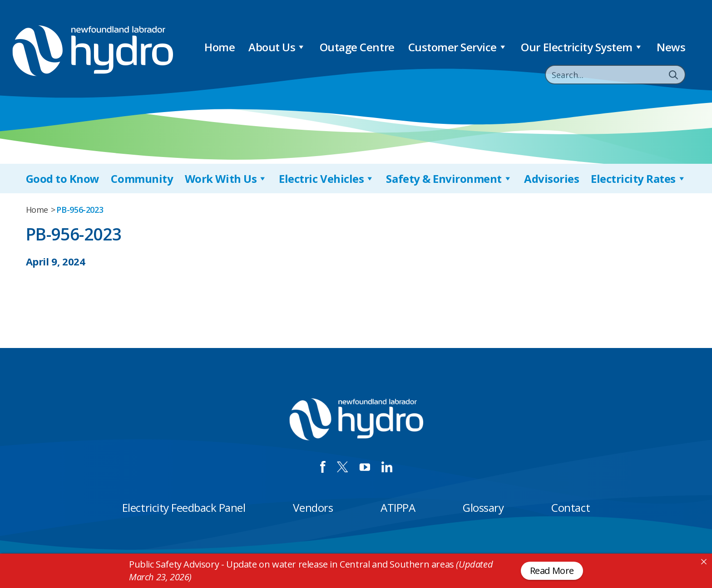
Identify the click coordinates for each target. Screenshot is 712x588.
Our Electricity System (582, 47)
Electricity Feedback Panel (184, 507)
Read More (552, 571)
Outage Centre (357, 47)
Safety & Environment (449, 179)
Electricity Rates (638, 179)
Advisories (551, 179)
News (671, 47)
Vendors (313, 507)
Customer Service (458, 47)
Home (220, 47)
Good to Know (63, 179)
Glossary (483, 507)
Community (142, 179)
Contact (571, 507)
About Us (277, 47)
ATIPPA (398, 507)
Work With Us (226, 179)
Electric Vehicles (326, 179)
